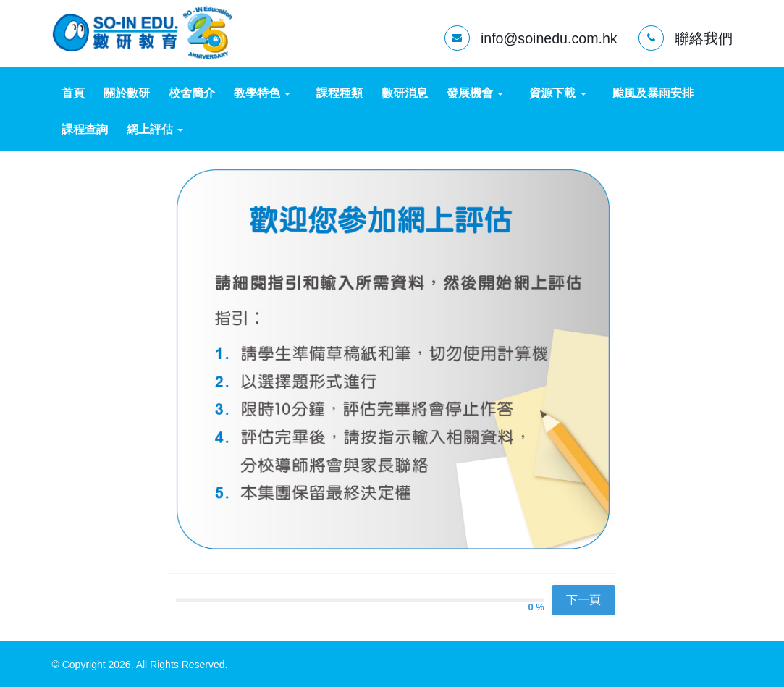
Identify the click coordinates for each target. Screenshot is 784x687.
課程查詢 (85, 129)
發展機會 (475, 93)
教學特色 (262, 93)
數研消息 (405, 93)
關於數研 (127, 93)
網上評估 (155, 129)
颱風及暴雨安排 (653, 93)
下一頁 (583, 600)
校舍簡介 (192, 93)
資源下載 (557, 93)
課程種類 (340, 93)
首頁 (73, 93)
